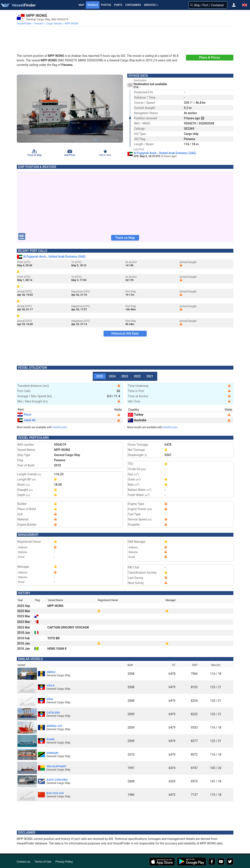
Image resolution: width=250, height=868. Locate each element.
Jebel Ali (27, 420)
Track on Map (125, 238)
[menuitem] (25, 24)
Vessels (93, 5)
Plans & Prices (210, 57)
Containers (133, 5)
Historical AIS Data (125, 333)
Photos (106, 5)
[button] (234, 5)
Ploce (24, 415)
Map (81, 5)
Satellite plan (60, 427)
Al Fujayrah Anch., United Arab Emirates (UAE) (165, 153)
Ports (118, 5)
